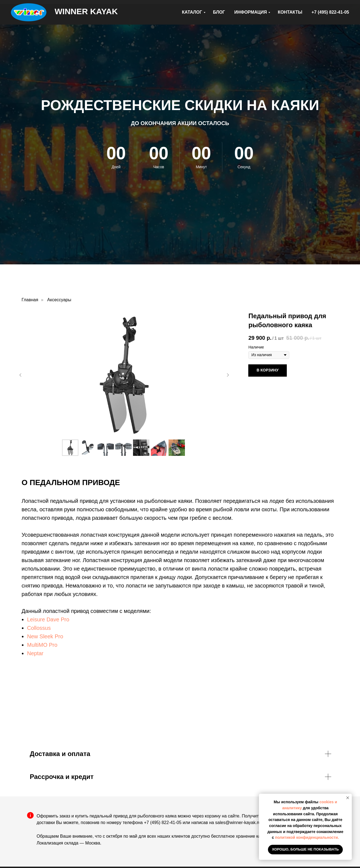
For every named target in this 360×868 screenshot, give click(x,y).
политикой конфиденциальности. (307, 837)
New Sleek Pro (45, 636)
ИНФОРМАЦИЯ (251, 12)
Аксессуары (59, 300)
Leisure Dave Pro (48, 619)
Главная (30, 300)
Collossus (39, 628)
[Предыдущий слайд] (20, 375)
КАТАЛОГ (192, 12)
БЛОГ (219, 12)
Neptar (35, 653)
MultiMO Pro (42, 645)
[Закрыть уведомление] (348, 798)
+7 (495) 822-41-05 (330, 12)
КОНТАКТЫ (290, 12)
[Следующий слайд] (228, 375)
